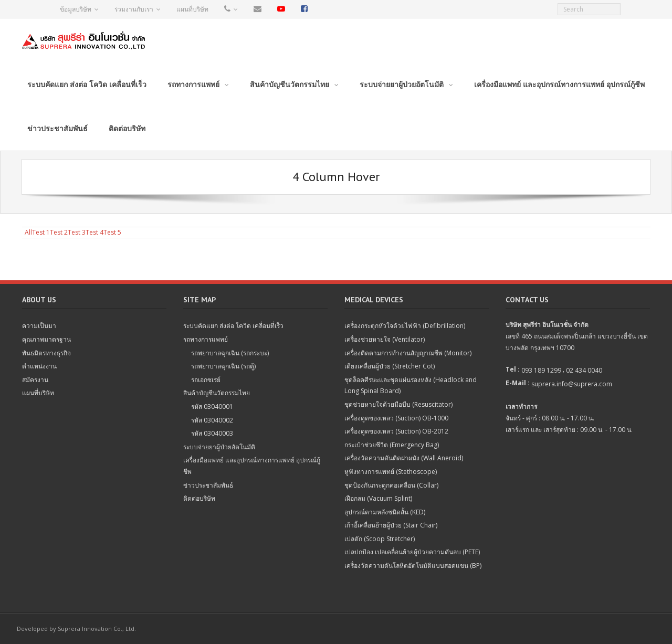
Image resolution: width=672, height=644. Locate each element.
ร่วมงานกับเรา (134, 9)
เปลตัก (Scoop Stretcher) (380, 539)
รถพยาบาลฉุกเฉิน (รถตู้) (223, 366)
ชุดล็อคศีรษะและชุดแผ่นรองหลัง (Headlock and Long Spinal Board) (411, 386)
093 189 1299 (541, 370)
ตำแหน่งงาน (39, 366)
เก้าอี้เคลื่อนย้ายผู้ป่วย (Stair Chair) (391, 525)
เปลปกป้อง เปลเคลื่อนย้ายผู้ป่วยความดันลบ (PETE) (412, 552)
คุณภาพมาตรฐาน (46, 339)
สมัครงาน (35, 380)
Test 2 (59, 232)
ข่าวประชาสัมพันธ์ (208, 485)
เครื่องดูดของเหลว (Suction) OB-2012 (396, 431)
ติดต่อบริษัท (199, 498)
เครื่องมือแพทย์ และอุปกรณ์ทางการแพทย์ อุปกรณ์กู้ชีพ (252, 466)
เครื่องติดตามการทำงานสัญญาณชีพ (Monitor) (408, 353)
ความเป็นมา (39, 326)
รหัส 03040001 (212, 407)
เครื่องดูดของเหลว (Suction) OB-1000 (396, 418)
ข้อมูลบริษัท (76, 9)
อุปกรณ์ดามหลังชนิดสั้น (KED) (385, 512)
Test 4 (94, 232)
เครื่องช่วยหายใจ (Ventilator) (385, 339)
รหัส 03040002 (212, 420)
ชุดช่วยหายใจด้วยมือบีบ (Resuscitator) (398, 404)
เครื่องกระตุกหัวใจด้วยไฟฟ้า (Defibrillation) (405, 326)
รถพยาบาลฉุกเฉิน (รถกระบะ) (230, 353)
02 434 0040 (584, 370)
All (28, 232)
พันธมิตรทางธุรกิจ (46, 353)
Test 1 (41, 232)
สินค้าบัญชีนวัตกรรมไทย (217, 393)
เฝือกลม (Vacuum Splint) (378, 498)
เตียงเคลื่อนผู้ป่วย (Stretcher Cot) (390, 366)
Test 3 (77, 232)
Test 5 (112, 232)
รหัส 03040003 (212, 433)
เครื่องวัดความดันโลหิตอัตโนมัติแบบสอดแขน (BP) (413, 566)
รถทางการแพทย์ (206, 339)
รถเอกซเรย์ (206, 380)
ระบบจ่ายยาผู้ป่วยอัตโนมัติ (219, 447)
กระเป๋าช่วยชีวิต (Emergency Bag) (392, 445)
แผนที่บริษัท (192, 9)
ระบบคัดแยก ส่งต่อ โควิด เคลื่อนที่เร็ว (233, 326)
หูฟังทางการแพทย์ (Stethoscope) (391, 472)
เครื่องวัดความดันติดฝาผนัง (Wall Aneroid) (404, 458)
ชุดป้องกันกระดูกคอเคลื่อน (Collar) (391, 485)
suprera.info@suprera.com (572, 384)
